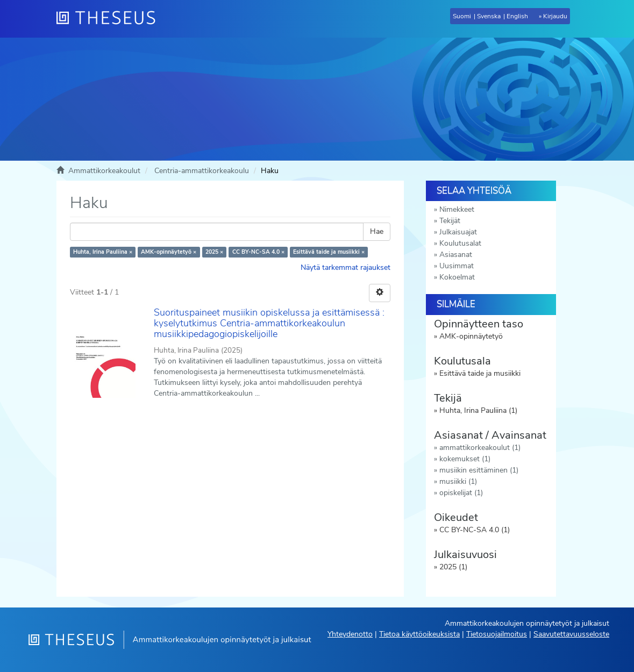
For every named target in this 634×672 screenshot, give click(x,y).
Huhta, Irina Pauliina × (103, 252)
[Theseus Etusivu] (110, 19)
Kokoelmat (457, 277)
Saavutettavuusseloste (571, 634)
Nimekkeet (457, 209)
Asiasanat (456, 255)
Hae (377, 231)
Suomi (462, 16)
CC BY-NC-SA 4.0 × (258, 252)
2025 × (214, 252)
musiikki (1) (458, 481)
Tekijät (450, 221)
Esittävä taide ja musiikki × (329, 252)
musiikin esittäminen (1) (479, 470)
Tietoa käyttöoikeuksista (419, 634)
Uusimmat (457, 266)
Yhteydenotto (350, 634)
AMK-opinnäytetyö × (169, 252)
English (517, 16)
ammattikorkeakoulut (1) (480, 448)
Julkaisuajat (458, 232)
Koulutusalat (460, 243)
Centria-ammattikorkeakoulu (202, 171)
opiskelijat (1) (461, 493)
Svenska (489, 16)
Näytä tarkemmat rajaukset (346, 267)
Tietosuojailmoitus (497, 634)
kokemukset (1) (465, 459)
